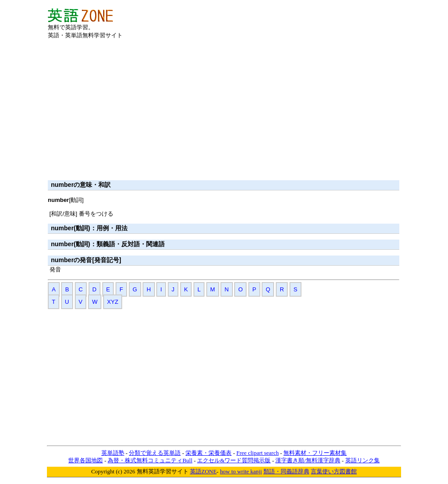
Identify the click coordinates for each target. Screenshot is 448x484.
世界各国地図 (85, 460)
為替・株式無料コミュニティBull (150, 460)
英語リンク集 (363, 460)
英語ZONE (203, 471)
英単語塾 (113, 453)
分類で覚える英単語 (155, 453)
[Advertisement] (297, 22)
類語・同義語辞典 (286, 471)
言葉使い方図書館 (334, 471)
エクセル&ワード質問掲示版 (234, 460)
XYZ (113, 302)
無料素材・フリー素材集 (315, 453)
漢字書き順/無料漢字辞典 (308, 460)
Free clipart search (258, 453)
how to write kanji (241, 471)
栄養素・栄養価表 (209, 453)
